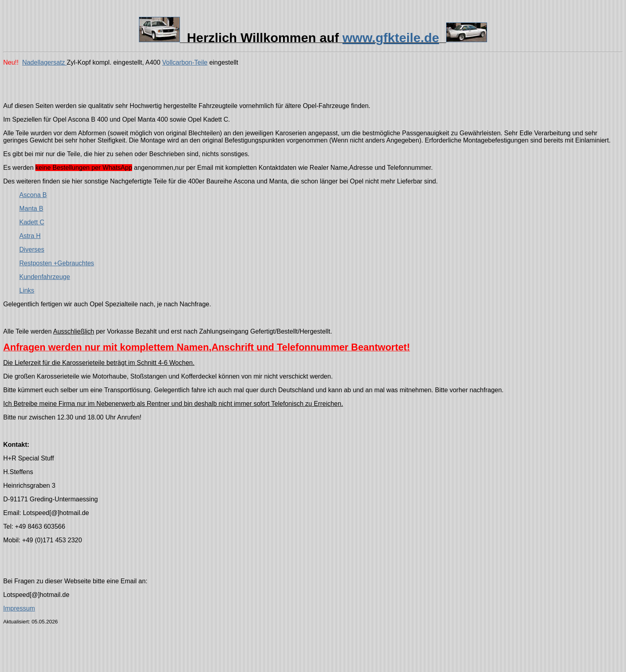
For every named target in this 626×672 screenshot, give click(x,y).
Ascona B (33, 195)
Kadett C (32, 222)
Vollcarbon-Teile (185, 62)
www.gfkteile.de (391, 38)
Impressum (19, 608)
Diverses (32, 249)
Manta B (31, 209)
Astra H (30, 236)
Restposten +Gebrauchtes (57, 263)
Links (27, 290)
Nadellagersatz (44, 62)
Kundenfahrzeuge (45, 277)
